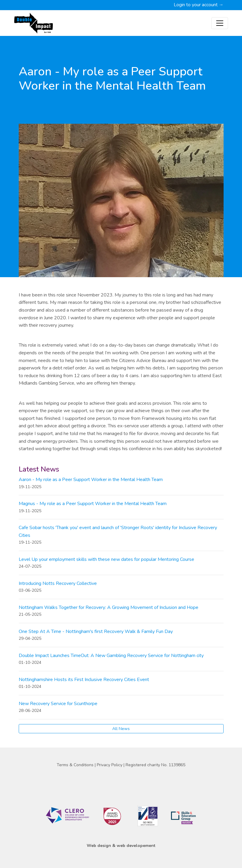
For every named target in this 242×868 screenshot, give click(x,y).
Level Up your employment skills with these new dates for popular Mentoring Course (106, 559)
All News (121, 729)
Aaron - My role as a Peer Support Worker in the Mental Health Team (91, 480)
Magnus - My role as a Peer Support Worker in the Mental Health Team (93, 504)
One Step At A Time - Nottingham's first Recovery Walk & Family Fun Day (96, 631)
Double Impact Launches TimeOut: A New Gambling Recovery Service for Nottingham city (111, 656)
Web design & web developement (121, 846)
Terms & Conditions (76, 765)
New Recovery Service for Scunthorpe (58, 704)
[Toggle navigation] (220, 23)
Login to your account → (199, 5)
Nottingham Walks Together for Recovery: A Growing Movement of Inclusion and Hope (109, 607)
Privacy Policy (110, 765)
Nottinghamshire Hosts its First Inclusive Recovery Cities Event (84, 680)
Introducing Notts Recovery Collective (58, 583)
